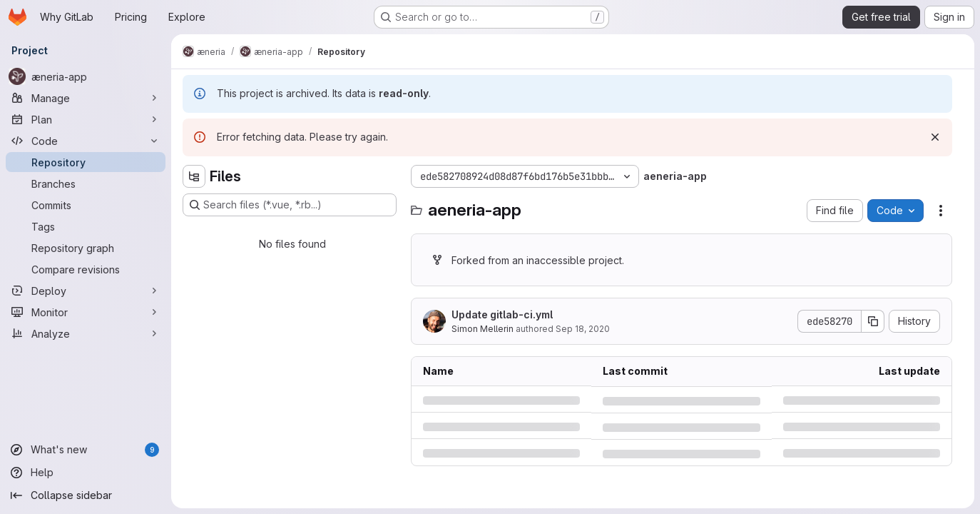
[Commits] (86, 205)
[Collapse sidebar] (86, 495)
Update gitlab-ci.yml (502, 314)
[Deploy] (86, 291)
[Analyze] (86, 333)
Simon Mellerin (483, 329)
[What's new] (86, 450)
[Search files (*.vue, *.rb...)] (290, 205)
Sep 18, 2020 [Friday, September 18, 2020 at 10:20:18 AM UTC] (583, 329)
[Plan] (86, 119)
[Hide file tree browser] (194, 176)
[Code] (86, 141)
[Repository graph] (86, 248)
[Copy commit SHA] (873, 321)
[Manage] (86, 98)
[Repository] (86, 162)
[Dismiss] (935, 137)
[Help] (86, 473)
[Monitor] (86, 312)
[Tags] (86, 226)
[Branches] (86, 183)
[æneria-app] (86, 76)
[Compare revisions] (86, 269)
